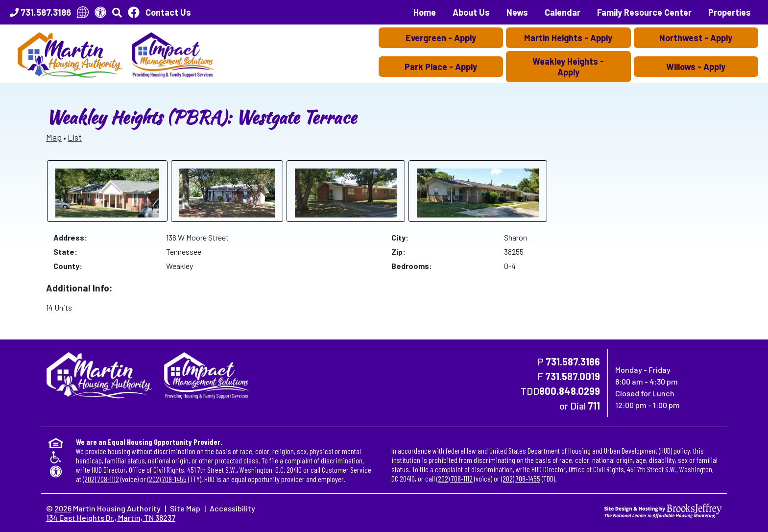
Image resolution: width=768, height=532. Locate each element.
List (75, 137)
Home (425, 12)
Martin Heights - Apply (568, 38)
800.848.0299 (570, 391)
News (517, 12)
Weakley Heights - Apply (568, 67)
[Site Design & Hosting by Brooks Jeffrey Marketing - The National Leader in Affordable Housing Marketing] (663, 510)
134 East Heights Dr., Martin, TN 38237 (111, 518)
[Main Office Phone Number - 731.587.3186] (40, 12)
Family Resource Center (644, 12)
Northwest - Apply (696, 38)
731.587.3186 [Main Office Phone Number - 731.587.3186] (573, 362)
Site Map (185, 508)
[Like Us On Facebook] (134, 12)
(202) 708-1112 (101, 479)
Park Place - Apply (441, 67)
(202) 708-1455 (167, 479)
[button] (117, 12)
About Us (471, 12)
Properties (730, 12)
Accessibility (232, 508)
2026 (63, 508)
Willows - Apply (696, 67)
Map (54, 137)
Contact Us (168, 12)
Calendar (563, 12)
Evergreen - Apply (441, 38)
